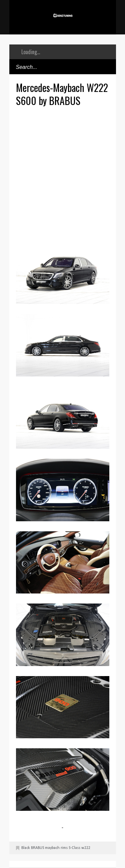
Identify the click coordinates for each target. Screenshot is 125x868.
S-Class (74, 848)
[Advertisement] (62, 173)
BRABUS (37, 848)
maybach (52, 848)
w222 (86, 848)
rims (64, 848)
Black (26, 848)
